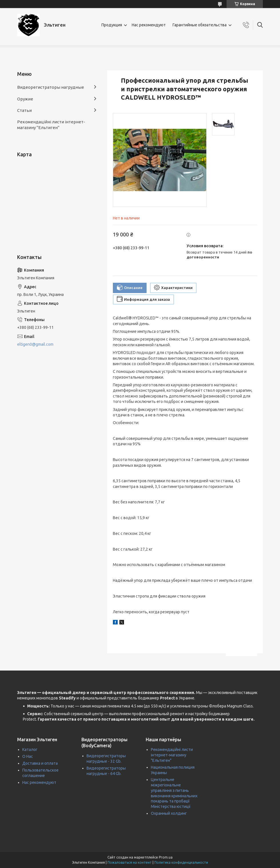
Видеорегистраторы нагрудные (51, 87)
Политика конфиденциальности (181, 862)
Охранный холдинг (169, 813)
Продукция (112, 25)
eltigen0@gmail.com (35, 344)
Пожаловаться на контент (130, 862)
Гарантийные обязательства (200, 25)
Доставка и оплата (40, 763)
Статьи (24, 110)
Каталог (30, 750)
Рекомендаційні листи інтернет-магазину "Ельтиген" (51, 125)
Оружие (25, 99)
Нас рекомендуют (149, 25)
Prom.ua (166, 857)
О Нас (28, 756)
